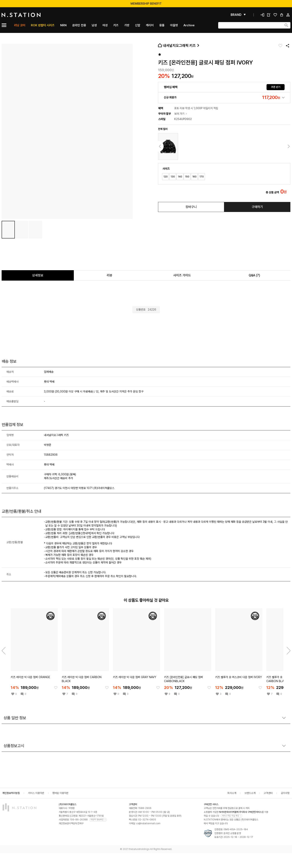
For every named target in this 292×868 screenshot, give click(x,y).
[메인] (31, 15)
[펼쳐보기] (238, 15)
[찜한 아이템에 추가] (56, 688)
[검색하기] (286, 25)
